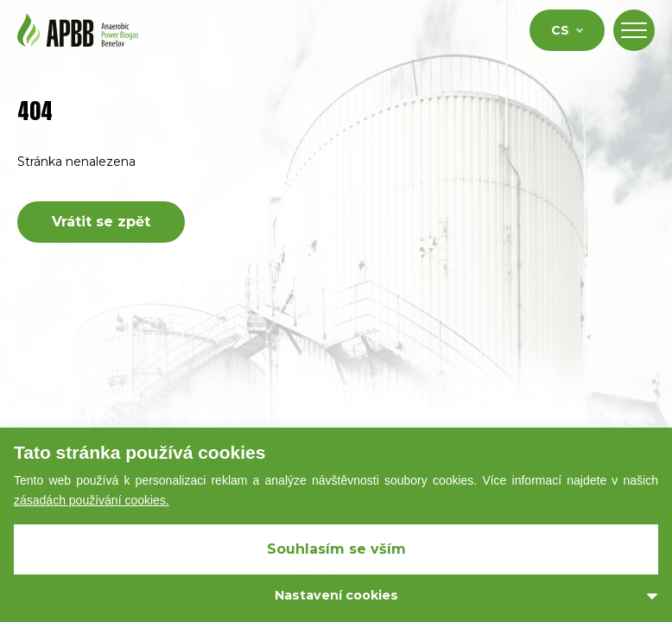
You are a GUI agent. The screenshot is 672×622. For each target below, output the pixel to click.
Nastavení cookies (336, 595)
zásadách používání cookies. (92, 500)
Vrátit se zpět (101, 222)
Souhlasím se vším (336, 549)
